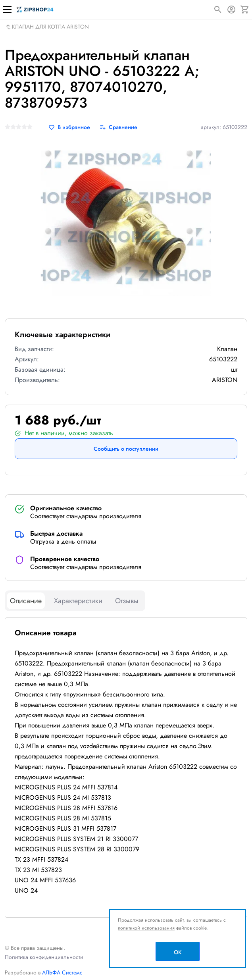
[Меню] (7, 10)
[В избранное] (69, 127)
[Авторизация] (231, 10)
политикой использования (146, 928)
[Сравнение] (118, 127)
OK (178, 952)
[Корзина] (245, 10)
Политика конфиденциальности (44, 957)
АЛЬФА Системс (62, 972)
